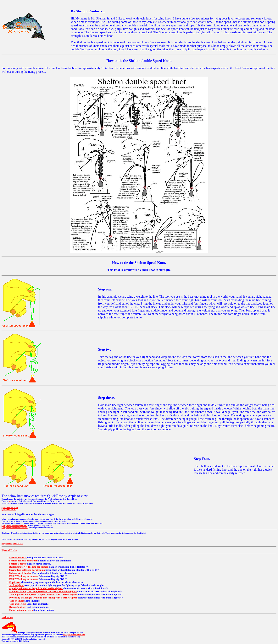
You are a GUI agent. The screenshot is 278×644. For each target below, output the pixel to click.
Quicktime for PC (9, 510)
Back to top (7, 617)
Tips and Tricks (9, 550)
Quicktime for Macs (10, 508)
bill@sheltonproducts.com (12, 543)
